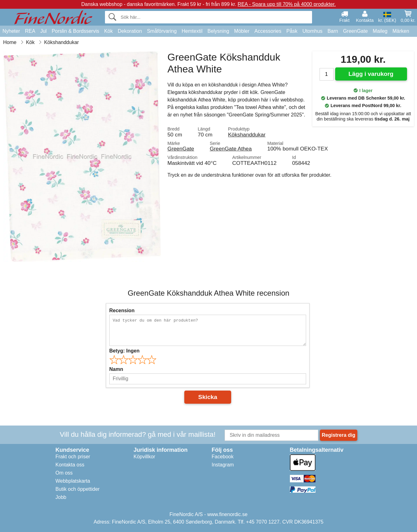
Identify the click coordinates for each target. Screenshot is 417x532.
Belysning (218, 31)
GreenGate (355, 31)
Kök (108, 31)
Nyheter (11, 31)
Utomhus (312, 31)
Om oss (64, 473)
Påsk (292, 31)
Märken (401, 31)
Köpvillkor (144, 457)
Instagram (223, 465)
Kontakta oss (70, 465)
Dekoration (130, 31)
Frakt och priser (73, 457)
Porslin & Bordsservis (75, 31)
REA (30, 31)
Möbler (242, 31)
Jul (43, 31)
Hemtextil (192, 31)
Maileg (380, 31)
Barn (333, 31)
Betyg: (124, 351)
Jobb (61, 497)
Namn (116, 369)
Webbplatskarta (73, 481)
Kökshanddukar (247, 135)
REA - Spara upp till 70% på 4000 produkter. (287, 4)
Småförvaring (162, 31)
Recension (122, 310)
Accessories (268, 31)
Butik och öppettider (78, 489)
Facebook (223, 457)
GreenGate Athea (231, 149)
